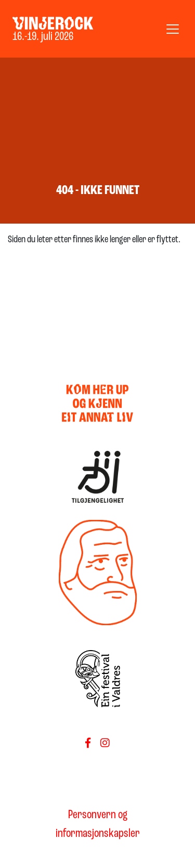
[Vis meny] (173, 29)
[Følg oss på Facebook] (88, 744)
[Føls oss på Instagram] (105, 744)
